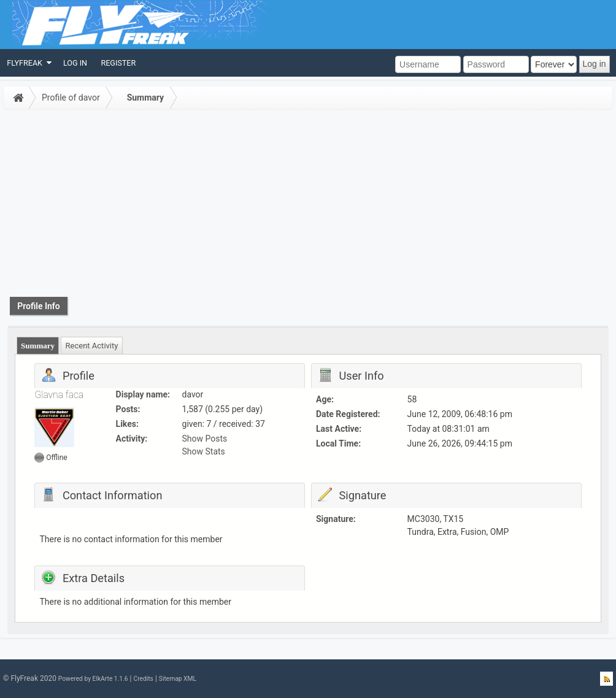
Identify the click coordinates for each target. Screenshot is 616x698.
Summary (146, 98)
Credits (143, 679)
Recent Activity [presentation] (92, 346)
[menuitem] (28, 63)
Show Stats (204, 451)
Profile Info (39, 306)
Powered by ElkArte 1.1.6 (93, 679)
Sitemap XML (178, 679)
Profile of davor (71, 98)
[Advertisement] (308, 205)
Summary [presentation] (38, 346)
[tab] (38, 346)
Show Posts (205, 439)
